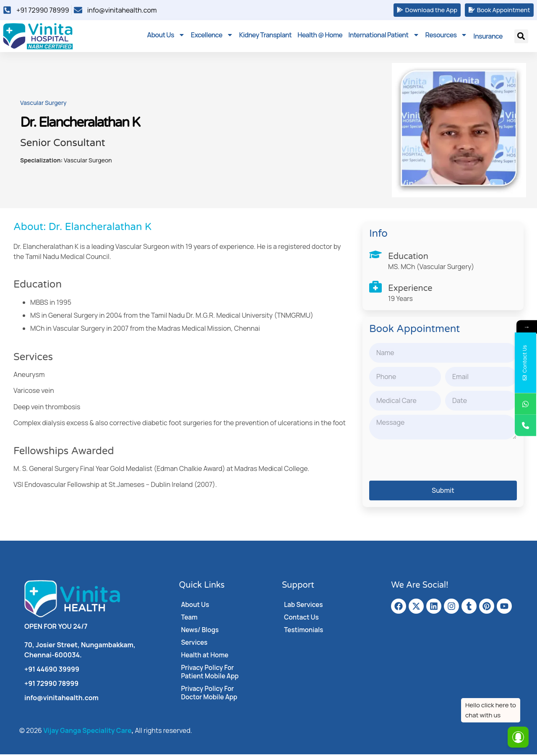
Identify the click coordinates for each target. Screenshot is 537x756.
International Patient (384, 37)
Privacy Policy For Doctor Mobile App (210, 695)
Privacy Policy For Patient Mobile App (211, 674)
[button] (521, 38)
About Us (166, 37)
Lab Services (304, 607)
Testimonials (304, 632)
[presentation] (433, 462)
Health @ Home (320, 37)
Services (195, 644)
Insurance (488, 38)
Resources (447, 37)
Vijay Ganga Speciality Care (87, 732)
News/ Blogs (201, 632)
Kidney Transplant (265, 37)
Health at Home (206, 657)
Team (189, 619)
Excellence (212, 37)
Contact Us (302, 619)
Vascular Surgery (43, 104)
